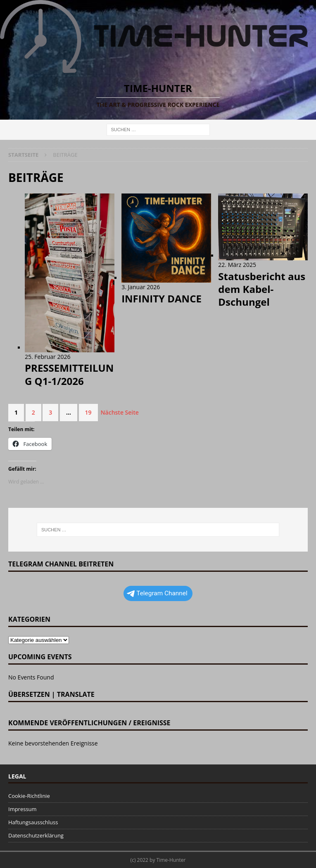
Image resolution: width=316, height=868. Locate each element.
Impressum (23, 809)
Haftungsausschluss (33, 822)
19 (88, 412)
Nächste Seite (120, 412)
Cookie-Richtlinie (29, 796)
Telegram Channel (157, 593)
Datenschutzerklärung (36, 835)
